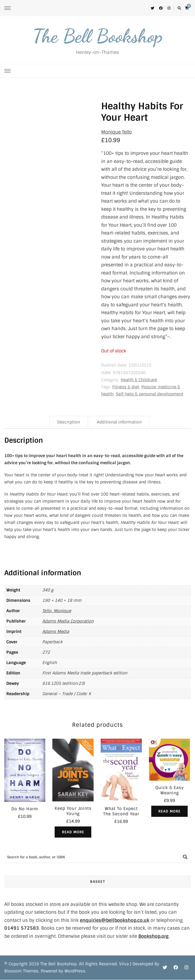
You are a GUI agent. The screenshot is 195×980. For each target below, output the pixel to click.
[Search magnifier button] (185, 857)
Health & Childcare (139, 380)
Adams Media (56, 632)
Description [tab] (69, 422)
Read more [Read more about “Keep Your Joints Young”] (73, 832)
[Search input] (92, 857)
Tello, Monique (57, 611)
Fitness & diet (126, 387)
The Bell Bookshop (98, 36)
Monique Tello (116, 132)
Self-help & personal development (150, 394)
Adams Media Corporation (68, 621)
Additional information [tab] (119, 422)
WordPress (75, 971)
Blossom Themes (21, 971)
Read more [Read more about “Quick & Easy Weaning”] (169, 811)
